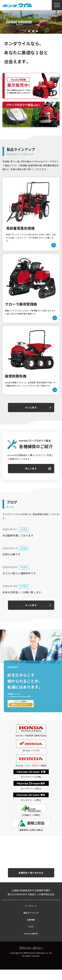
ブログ (31, 937)
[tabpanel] (31, 22)
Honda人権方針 (31, 943)
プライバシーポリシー (31, 957)
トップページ (31, 916)
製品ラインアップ (31, 923)
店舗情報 (31, 930)
